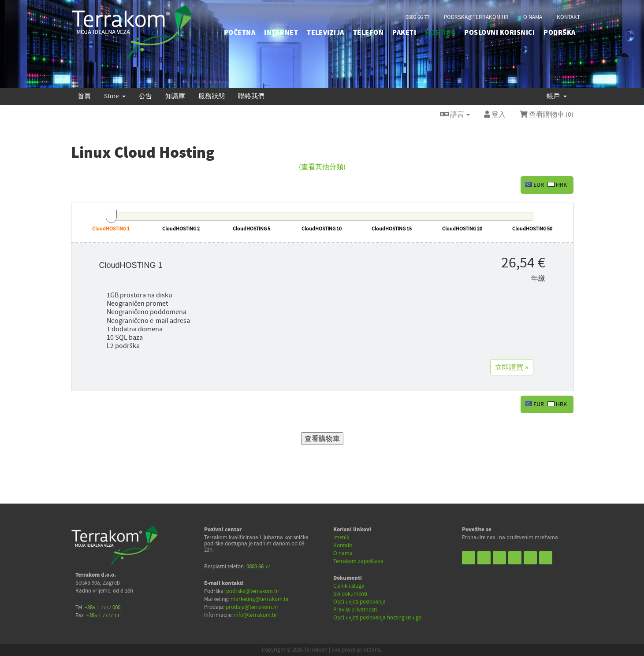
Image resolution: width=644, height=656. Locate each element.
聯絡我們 (251, 96)
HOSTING (440, 33)
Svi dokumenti (350, 594)
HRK (557, 185)
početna (240, 33)
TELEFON (368, 33)
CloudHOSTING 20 (462, 229)
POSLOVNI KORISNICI (499, 33)
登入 (495, 115)
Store (115, 96)
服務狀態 (212, 96)
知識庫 (175, 96)
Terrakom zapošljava (358, 561)
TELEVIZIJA (326, 33)
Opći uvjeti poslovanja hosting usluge (377, 618)
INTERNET (281, 33)
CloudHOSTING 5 (251, 229)
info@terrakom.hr (256, 615)
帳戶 (557, 96)
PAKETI (404, 33)
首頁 (84, 96)
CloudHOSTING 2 (181, 229)
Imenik (341, 537)
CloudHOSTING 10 (322, 229)
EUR (534, 185)
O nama (343, 553)
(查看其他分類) (322, 167)
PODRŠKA (559, 33)
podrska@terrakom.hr (476, 17)
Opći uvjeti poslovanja (359, 602)
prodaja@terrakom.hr (252, 607)
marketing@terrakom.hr (260, 599)
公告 (145, 96)
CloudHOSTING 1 (111, 229)
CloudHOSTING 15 (392, 229)
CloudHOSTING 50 (532, 229)
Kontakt (343, 545)
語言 (455, 115)
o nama (533, 17)
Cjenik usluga (349, 586)
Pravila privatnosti (355, 610)
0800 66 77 (417, 17)
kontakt (568, 17)
